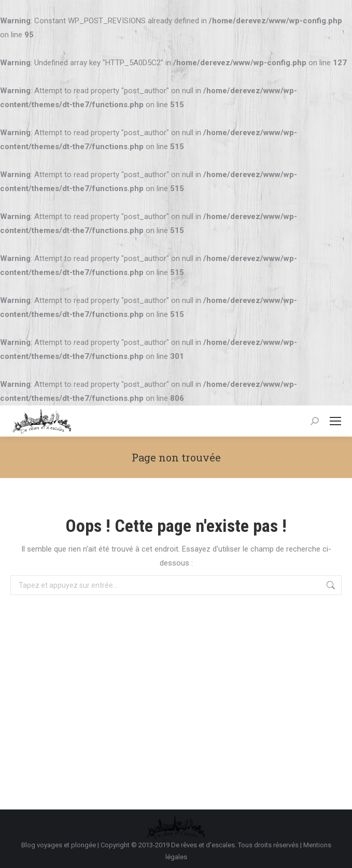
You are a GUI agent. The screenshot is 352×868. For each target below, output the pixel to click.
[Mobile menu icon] (335, 421)
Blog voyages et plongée (59, 845)
